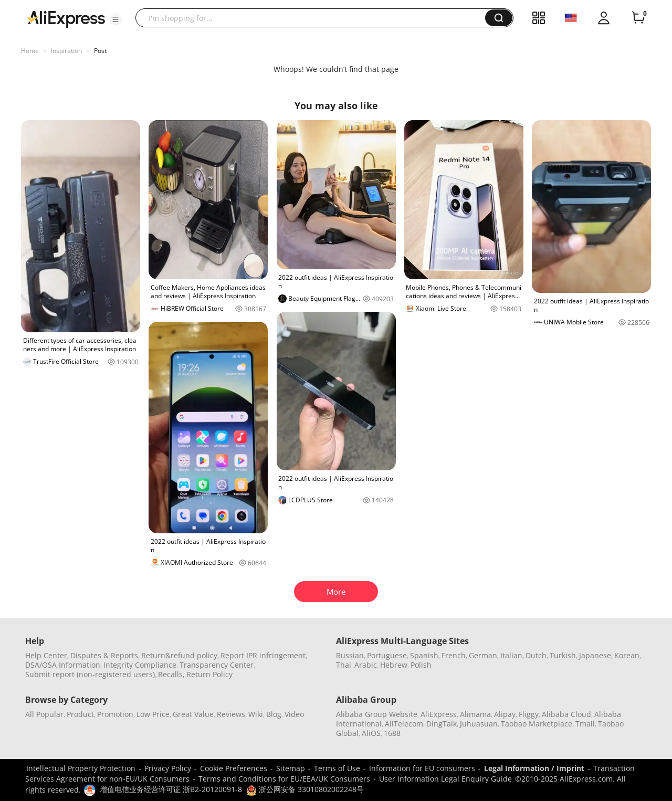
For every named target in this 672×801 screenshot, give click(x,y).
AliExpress (439, 714)
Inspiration (66, 51)
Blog (274, 714)
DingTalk (442, 724)
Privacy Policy (168, 768)
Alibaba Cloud (566, 714)
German (483, 655)
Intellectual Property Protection (81, 768)
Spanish (424, 655)
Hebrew (394, 665)
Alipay (505, 714)
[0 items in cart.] (638, 18)
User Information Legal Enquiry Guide (445, 779)
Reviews (231, 714)
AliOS (371, 733)
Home (30, 51)
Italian (511, 655)
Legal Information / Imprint (534, 768)
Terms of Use (337, 768)
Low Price (153, 714)
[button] (115, 19)
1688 (392, 733)
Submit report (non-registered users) (90, 674)
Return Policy (209, 674)
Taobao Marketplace (537, 724)
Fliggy (529, 714)
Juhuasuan (479, 724)
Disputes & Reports (104, 655)
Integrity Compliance (140, 665)
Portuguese (387, 655)
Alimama (475, 714)
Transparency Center (217, 665)
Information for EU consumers (422, 768)
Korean (627, 655)
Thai (344, 665)
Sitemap (291, 768)
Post (100, 51)
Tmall (585, 724)
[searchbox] (314, 18)
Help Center (46, 655)
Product (80, 714)
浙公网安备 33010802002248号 (305, 789)
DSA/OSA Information (63, 665)
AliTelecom (404, 724)
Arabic (366, 665)
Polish (421, 665)
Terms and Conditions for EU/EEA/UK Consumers (284, 779)
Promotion (115, 714)
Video (294, 714)
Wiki (256, 714)
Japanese (595, 655)
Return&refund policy (179, 655)
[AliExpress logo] (66, 18)
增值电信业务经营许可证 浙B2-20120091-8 (171, 789)
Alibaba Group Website (377, 714)
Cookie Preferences (234, 768)
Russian (350, 655)
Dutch (536, 655)
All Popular (44, 714)
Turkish (563, 655)
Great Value (193, 714)
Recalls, (171, 674)
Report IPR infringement (263, 655)
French (454, 655)
